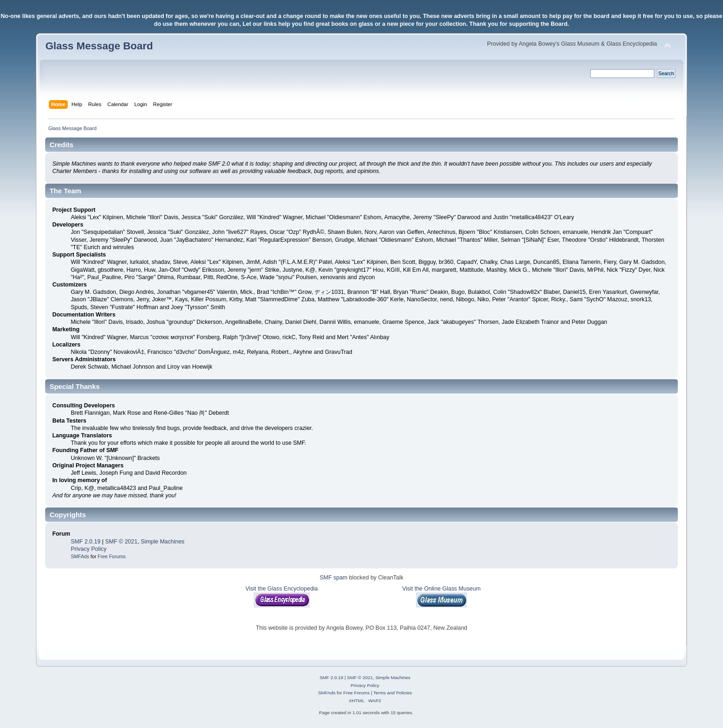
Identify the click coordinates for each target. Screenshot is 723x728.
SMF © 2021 (121, 542)
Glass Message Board (99, 46)
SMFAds (80, 556)
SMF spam (333, 578)
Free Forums (112, 556)
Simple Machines (163, 542)
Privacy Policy (89, 549)
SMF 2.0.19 (85, 542)
